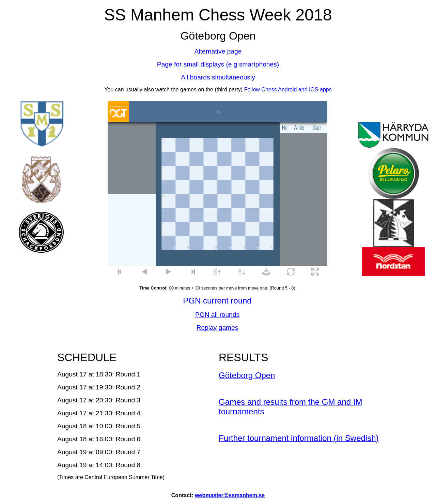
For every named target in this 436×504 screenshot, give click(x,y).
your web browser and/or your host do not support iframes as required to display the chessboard (217, 190)
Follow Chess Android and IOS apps (288, 90)
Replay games (217, 328)
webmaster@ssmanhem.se (230, 495)
